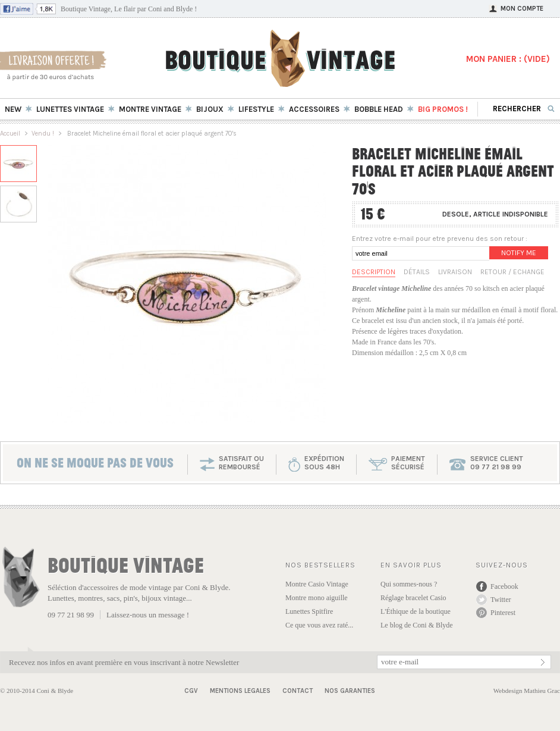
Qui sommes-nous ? (409, 584)
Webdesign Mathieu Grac (527, 691)
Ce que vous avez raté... (319, 625)
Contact (298, 691)
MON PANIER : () (508, 59)
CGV (191, 691)
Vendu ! (43, 134)
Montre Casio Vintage (317, 584)
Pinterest (503, 613)
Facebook (504, 586)
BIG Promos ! (443, 109)
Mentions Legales (240, 691)
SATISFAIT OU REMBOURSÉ (241, 463)
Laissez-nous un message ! (148, 615)
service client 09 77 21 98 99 (497, 463)
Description (374, 272)
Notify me (519, 253)
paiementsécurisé (408, 463)
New (13, 109)
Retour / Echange (512, 272)
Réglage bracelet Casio (413, 598)
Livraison (455, 272)
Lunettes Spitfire (309, 611)
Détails (417, 272)
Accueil (10, 134)
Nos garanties (350, 691)
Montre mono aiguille (317, 598)
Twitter (501, 600)
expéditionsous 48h (324, 463)
